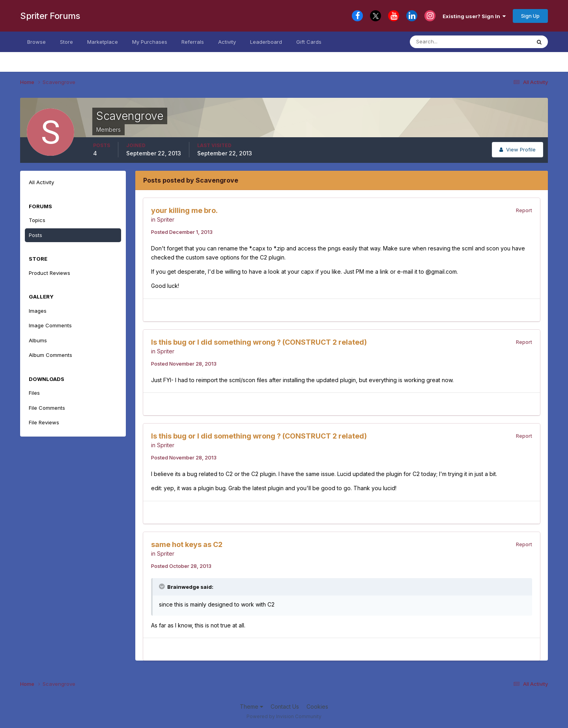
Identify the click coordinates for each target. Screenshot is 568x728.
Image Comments (50, 325)
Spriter (166, 219)
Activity (227, 42)
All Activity (41, 182)
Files (34, 393)
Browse (36, 42)
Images (38, 311)
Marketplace (103, 42)
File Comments (47, 408)
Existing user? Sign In (474, 16)
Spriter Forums (50, 16)
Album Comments (50, 355)
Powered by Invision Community (284, 716)
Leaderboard (266, 42)
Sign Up (530, 16)
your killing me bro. (184, 210)
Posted (182, 232)
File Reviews (44, 422)
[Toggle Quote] (163, 586)
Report (524, 210)
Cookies (317, 707)
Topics (37, 220)
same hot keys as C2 (187, 544)
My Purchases (150, 42)
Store (66, 42)
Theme (251, 707)
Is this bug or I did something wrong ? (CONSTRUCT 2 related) (259, 342)
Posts (35, 235)
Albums (38, 340)
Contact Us (285, 707)
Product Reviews (50, 273)
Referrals (193, 42)
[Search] (449, 42)
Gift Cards (309, 42)
